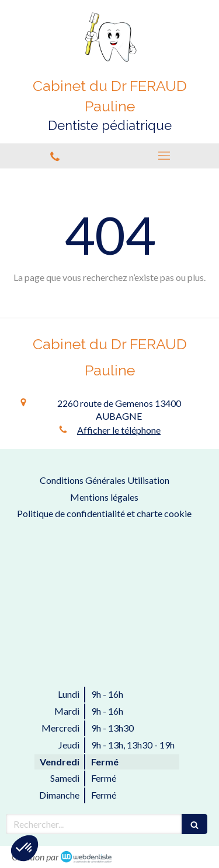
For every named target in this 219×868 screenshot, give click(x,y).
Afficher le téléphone (119, 430)
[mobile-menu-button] (165, 156)
